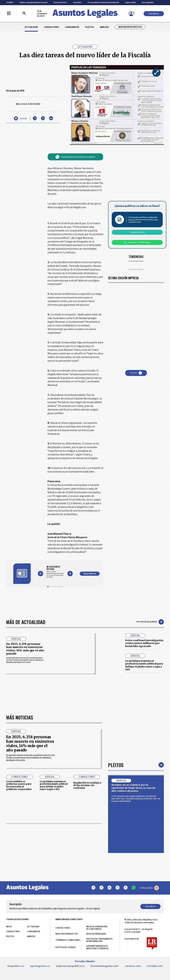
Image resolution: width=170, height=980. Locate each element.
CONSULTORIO (51, 27)
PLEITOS (89, 27)
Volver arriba (150, 888)
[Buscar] (24, 14)
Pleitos (116, 765)
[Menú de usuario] (131, 14)
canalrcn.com (133, 966)
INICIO (9, 926)
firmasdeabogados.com (105, 966)
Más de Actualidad (26, 622)
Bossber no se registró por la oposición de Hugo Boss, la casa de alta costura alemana (133, 788)
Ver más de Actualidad (150, 622)
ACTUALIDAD (31, 27)
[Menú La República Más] (9, 14)
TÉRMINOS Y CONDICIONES (68, 940)
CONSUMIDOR (72, 27)
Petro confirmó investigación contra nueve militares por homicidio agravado (144, 643)
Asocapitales (148, 2)
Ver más (136, 373)
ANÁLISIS (104, 27)
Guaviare (77, 2)
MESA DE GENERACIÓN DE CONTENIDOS (97, 928)
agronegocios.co (40, 966)
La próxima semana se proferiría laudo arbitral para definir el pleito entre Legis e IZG (144, 665)
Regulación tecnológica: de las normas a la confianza (87, 785)
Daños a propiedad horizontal (33, 2)
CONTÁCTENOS (63, 928)
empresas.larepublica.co (70, 966)
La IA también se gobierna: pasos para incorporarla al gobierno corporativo (19, 785)
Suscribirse (154, 14)
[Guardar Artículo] (20, 118)
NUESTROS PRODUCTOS (67, 934)
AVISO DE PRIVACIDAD (96, 934)
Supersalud (130, 2)
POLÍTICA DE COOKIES (66, 947)
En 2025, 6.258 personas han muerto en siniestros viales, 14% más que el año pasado (25, 649)
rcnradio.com (155, 966)
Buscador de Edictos (130, 27)
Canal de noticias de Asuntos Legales (75, 157)
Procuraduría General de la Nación (103, 2)
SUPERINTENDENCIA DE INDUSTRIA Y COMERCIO (97, 947)
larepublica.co (16, 966)
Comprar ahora (137, 232)
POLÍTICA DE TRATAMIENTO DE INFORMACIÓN (99, 940)
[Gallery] (55, 572)
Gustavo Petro (60, 2)
